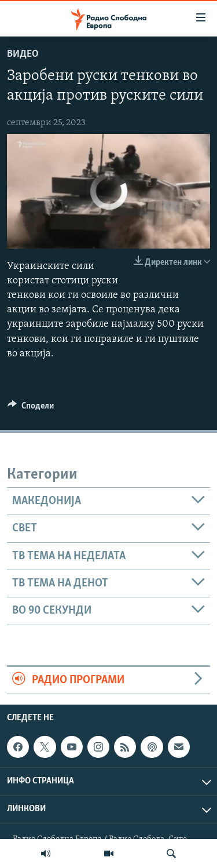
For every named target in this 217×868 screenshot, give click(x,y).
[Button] (31, 409)
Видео (23, 54)
